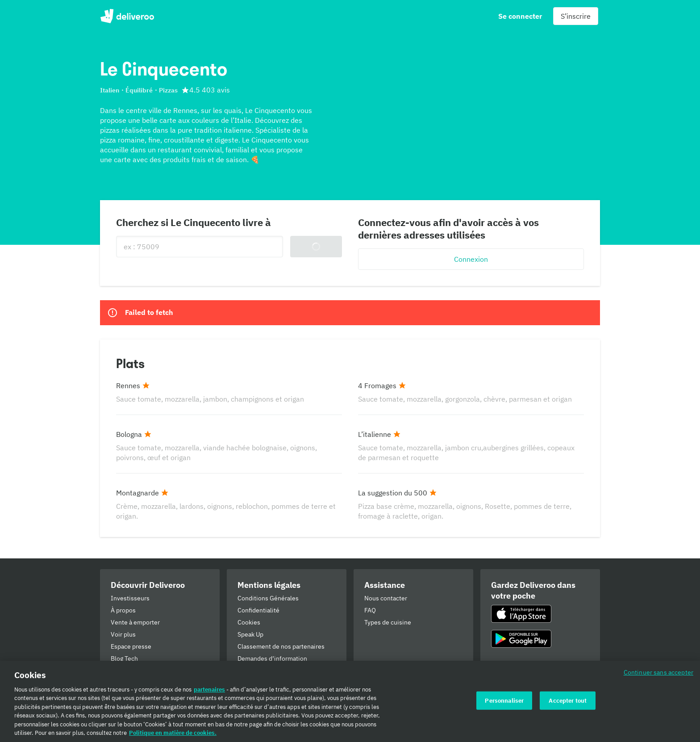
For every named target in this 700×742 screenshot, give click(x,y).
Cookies (249, 622)
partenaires (209, 695)
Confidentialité (258, 610)
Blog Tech (124, 658)
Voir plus (123, 634)
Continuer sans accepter (658, 678)
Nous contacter (386, 598)
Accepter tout (568, 706)
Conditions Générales (268, 598)
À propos (123, 610)
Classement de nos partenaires (281, 646)
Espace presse (131, 646)
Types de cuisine (388, 622)
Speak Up (250, 634)
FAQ (370, 610)
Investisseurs (130, 598)
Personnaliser (504, 706)
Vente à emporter (135, 622)
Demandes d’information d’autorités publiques (272, 663)
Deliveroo (127, 16)
